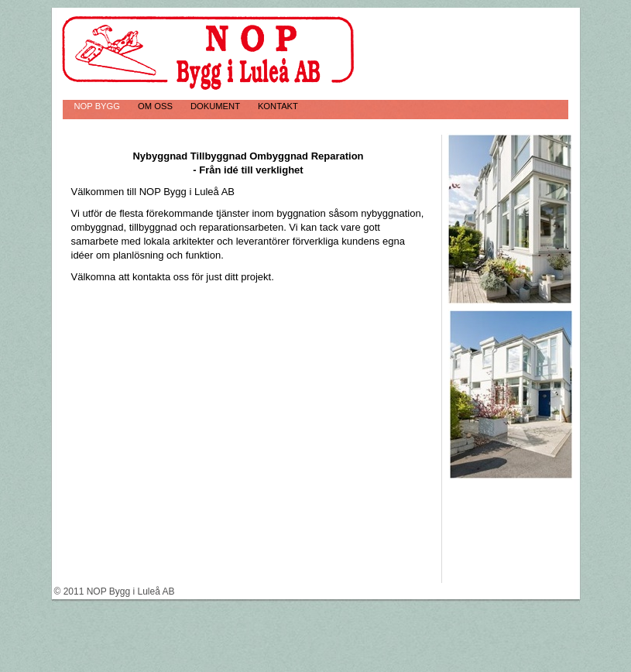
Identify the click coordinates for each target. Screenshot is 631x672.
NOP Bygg (99, 106)
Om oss (156, 106)
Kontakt (278, 106)
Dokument (216, 106)
